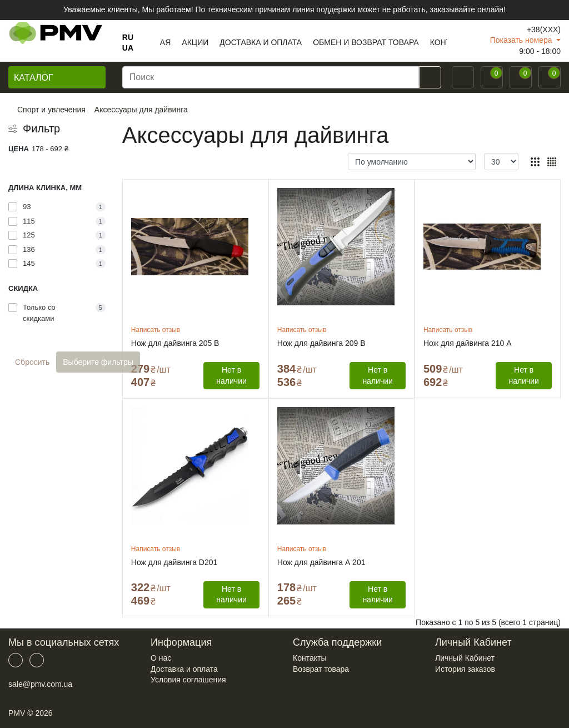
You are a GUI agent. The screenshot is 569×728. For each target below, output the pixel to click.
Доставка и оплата (184, 669)
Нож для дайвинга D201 (174, 562)
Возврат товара (321, 669)
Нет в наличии (231, 375)
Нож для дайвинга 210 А (468, 343)
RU (128, 37)
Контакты (310, 658)
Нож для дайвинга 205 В (175, 343)
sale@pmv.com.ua (40, 684)
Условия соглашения (188, 680)
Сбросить (32, 362)
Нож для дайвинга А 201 (321, 562)
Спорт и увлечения (51, 110)
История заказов (465, 669)
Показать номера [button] (522, 40)
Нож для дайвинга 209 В (321, 343)
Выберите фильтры (98, 362)
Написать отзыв (156, 330)
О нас (161, 658)
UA (128, 48)
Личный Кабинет (465, 658)
